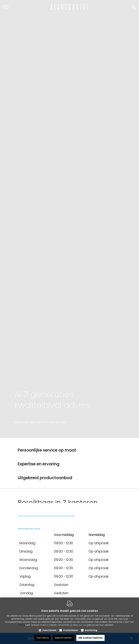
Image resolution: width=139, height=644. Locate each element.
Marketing (91, 630)
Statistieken (71, 630)
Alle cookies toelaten (90, 638)
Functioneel (49, 630)
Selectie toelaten (64, 638)
